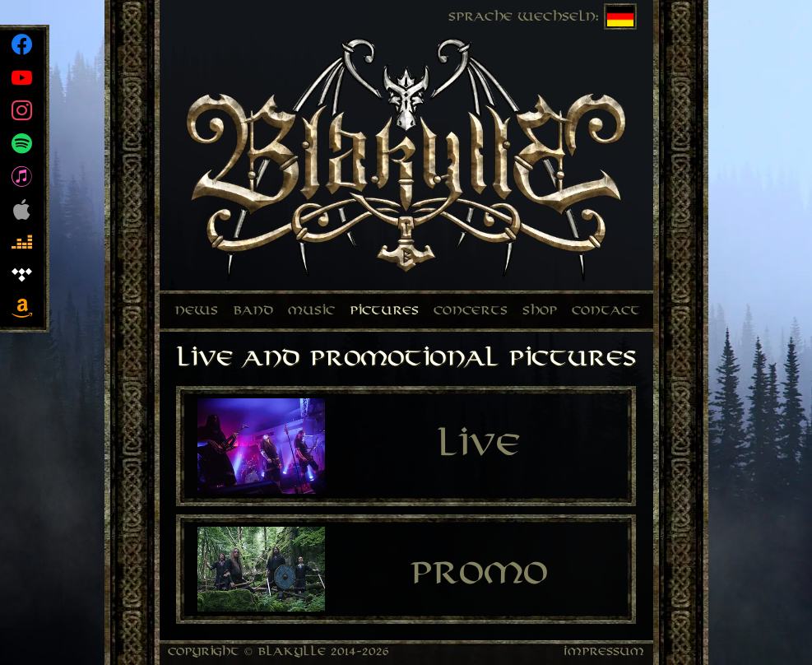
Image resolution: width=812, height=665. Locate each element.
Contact (606, 312)
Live (478, 446)
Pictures (384, 312)
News (196, 312)
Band (253, 312)
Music (311, 312)
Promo (479, 575)
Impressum (604, 653)
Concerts (471, 312)
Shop (540, 312)
